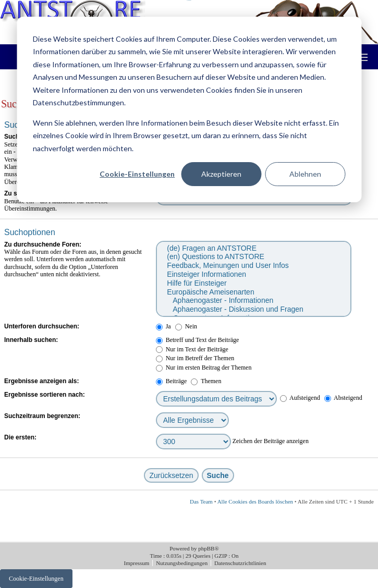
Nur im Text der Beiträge (192, 349)
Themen (206, 381)
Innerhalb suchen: (31, 340)
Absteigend (343, 398)
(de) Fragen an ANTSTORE (253, 248)
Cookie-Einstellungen (137, 174)
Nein (186, 326)
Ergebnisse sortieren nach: (45, 395)
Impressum (138, 563)
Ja (163, 326)
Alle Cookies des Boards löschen (255, 501)
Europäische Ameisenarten (253, 292)
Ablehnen (305, 174)
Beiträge (172, 381)
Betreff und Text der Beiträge (198, 340)
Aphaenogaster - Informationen (253, 301)
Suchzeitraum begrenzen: (42, 416)
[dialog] (189, 109)
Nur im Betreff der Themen (195, 358)
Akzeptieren (221, 174)
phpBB (206, 548)
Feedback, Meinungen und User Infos (253, 266)
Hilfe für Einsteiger (253, 283)
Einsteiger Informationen (253, 274)
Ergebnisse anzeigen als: (41, 381)
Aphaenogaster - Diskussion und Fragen (253, 309)
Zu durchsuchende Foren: (43, 244)
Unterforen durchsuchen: (42, 326)
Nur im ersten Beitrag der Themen (204, 367)
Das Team (201, 501)
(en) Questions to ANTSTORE (253, 257)
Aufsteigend (300, 398)
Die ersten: (20, 437)
